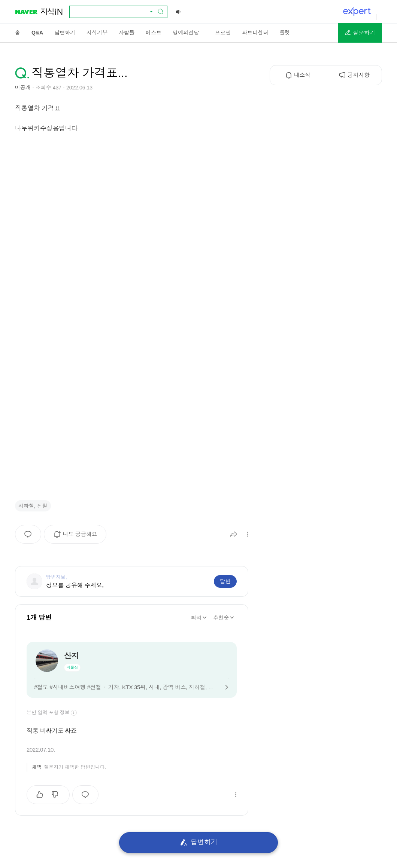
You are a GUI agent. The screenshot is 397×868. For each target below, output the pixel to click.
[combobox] (114, 12)
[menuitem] (18, 33)
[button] (360, 33)
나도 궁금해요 (78, 537)
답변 (225, 581)
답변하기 (199, 842)
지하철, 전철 (33, 506)
